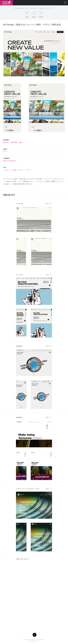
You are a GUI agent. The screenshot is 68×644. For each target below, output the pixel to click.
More (47, 203)
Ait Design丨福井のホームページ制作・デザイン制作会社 (32, 25)
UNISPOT (19, 346)
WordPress (13, 161)
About (34, 15)
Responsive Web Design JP (38, 640)
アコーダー (20, 275)
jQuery (5, 161)
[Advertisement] (34, 577)
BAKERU (19, 417)
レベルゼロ (20, 204)
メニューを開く (65, 3)
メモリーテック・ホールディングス (28, 489)
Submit (41, 15)
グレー (5, 152)
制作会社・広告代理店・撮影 (12, 142)
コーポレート (7, 170)
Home (27, 15)
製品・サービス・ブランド (22, 170)
